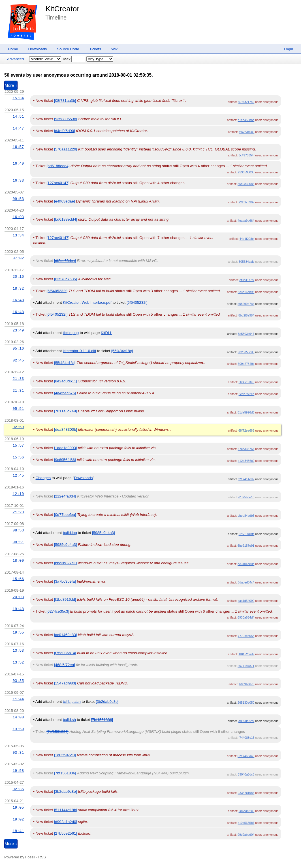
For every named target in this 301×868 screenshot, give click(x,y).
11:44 (18, 699)
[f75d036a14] (65, 653)
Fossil (30, 857)
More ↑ (11, 85)
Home (13, 49)
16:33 (18, 180)
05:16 (18, 348)
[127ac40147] (58, 183)
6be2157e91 (246, 546)
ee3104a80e (246, 564)
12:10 (18, 494)
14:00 (18, 717)
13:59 (18, 729)
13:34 (18, 235)
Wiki (115, 49)
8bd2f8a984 (246, 315)
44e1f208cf (247, 239)
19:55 (18, 632)
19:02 (18, 819)
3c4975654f (247, 155)
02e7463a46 (246, 756)
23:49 (18, 330)
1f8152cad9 (247, 654)
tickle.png (71, 333)
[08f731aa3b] (65, 101)
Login (288, 49)
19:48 (18, 609)
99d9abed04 (246, 835)
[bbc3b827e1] (66, 563)
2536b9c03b (246, 172)
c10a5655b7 (246, 823)
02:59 (18, 427)
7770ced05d (246, 636)
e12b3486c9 (246, 461)
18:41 (18, 831)
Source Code (68, 49)
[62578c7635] (66, 279)
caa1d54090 (246, 601)
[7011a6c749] (66, 411)
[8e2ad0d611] (66, 381)
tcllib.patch (72, 702)
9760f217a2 (246, 102)
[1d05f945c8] (65, 755)
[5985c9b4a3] (103, 533)
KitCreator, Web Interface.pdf (87, 302)
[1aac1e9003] (66, 448)
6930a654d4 (246, 617)
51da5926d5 (246, 412)
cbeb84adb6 (246, 516)
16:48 (18, 300)
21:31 (18, 391)
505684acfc (246, 262)
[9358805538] (66, 119)
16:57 (18, 147)
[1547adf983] (65, 683)
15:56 (18, 457)
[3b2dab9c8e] (107, 702)
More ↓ (11, 844)
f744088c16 (247, 738)
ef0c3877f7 (247, 280)
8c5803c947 (246, 334)
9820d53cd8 (246, 352)
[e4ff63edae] (65, 201)
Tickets (95, 49)
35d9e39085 (246, 184)
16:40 (18, 163)
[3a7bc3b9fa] (65, 581)
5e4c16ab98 (246, 292)
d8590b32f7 (246, 721)
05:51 (18, 409)
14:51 (18, 117)
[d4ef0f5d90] (65, 131)
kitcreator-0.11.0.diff (80, 351)
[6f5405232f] (57, 291)
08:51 (18, 542)
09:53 (18, 199)
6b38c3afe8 (247, 382)
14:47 (18, 128)
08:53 (18, 530)
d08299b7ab (246, 304)
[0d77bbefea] (65, 515)
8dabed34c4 (246, 582)
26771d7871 (246, 666)
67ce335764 (246, 449)
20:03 (18, 597)
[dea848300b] (66, 429)
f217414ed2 (246, 479)
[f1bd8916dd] (65, 599)
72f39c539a (247, 202)
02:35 (18, 789)
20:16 (18, 277)
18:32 (18, 288)
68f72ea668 (246, 430)
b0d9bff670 (247, 684)
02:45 (18, 360)
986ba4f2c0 (247, 811)
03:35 (18, 681)
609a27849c (246, 364)
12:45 (18, 475)
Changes (43, 478)
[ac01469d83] (66, 635)
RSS (42, 857)
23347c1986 (246, 793)
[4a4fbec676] (65, 393)
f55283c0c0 (246, 132)
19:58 (18, 771)
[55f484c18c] (122, 351)
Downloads (38, 49)
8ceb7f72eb (247, 394)
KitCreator (62, 9)
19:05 (18, 807)
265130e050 (246, 703)
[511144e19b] (66, 810)
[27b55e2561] (66, 833)
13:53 (18, 651)
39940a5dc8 (246, 774)
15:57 (18, 445)
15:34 (18, 98)
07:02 (18, 258)
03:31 (18, 753)
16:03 (18, 217)
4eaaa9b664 (246, 221)
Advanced (15, 59)
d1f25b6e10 (246, 497)
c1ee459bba (246, 120)
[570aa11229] (66, 149)
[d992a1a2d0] (66, 822)
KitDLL (106, 333)
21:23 (18, 512)
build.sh (69, 720)
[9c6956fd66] (65, 460)
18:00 (18, 561)
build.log (70, 533)
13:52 (18, 662)
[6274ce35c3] (58, 611)
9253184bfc (247, 534)
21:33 (18, 379)
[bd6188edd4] (58, 166)
